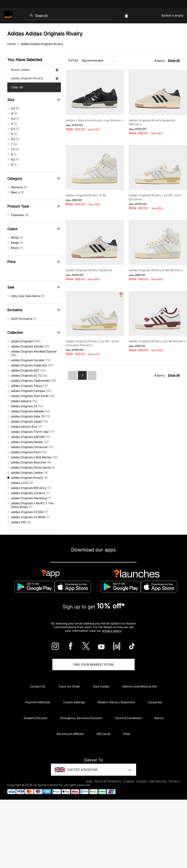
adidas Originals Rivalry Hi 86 (86, 195)
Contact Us (38, 686)
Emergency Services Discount (81, 718)
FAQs (127, 734)
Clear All (17, 87)
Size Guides (101, 686)
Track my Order (69, 686)
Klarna (159, 718)
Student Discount (35, 718)
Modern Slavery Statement (116, 702)
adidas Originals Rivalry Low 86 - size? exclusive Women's (92, 343)
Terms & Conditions (128, 718)
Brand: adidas (35, 70)
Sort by (73, 60)
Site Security (158, 781)
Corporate (155, 702)
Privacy (174, 781)
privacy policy (112, 631)
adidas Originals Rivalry (35, 78)
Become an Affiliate (70, 734)
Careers (142, 781)
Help (89, 781)
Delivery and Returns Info (140, 686)
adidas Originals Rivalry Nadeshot (89, 270)
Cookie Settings (74, 702)
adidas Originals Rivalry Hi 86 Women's (156, 270)
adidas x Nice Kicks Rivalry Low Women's (94, 120)
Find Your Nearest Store (93, 665)
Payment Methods (38, 702)
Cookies (129, 781)
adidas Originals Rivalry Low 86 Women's (157, 341)
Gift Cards (103, 734)
